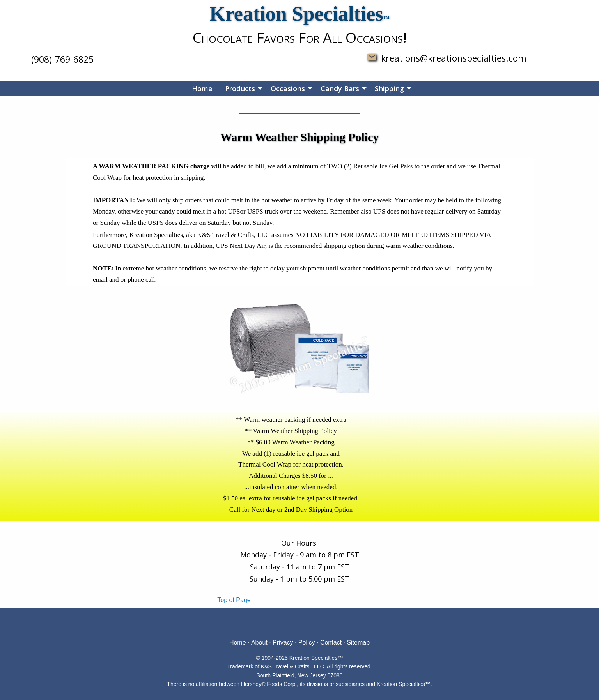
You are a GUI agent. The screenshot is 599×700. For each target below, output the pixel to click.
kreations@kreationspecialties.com (451, 58)
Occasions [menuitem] (288, 88)
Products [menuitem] (240, 88)
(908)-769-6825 (62, 59)
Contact (331, 643)
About (259, 643)
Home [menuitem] (202, 88)
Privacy (283, 643)
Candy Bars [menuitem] (340, 88)
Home (238, 643)
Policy (307, 643)
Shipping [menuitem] (389, 88)
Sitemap (358, 643)
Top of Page (234, 600)
